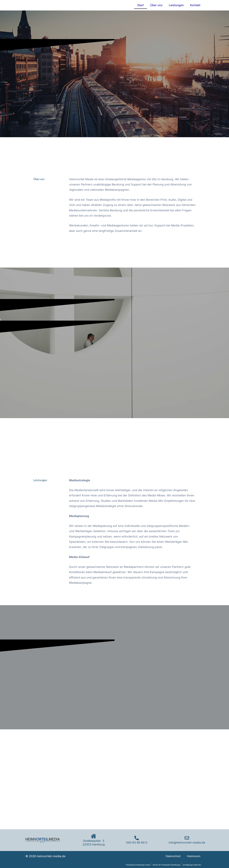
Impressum (194, 856)
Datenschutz (173, 856)
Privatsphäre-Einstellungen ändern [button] (134, 865)
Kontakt (195, 5)
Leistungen (176, 5)
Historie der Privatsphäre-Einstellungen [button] (164, 865)
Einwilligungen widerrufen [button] (191, 865)
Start (141, 5)
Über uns (156, 5)
